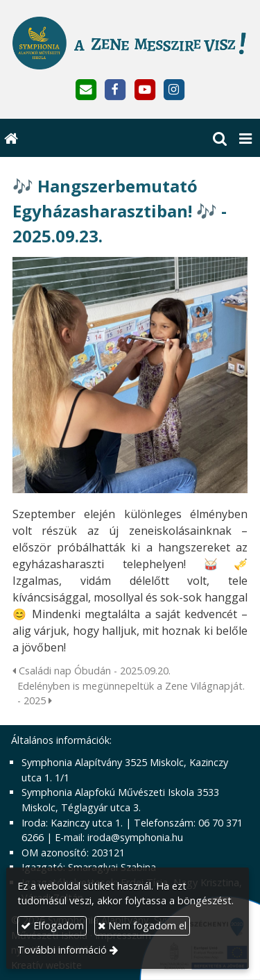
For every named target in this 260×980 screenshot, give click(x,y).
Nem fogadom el (142, 925)
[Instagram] (174, 90)
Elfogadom (52, 925)
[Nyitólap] (130, 43)
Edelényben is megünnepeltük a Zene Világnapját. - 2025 (131, 694)
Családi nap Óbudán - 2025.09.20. (92, 671)
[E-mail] (86, 90)
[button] (245, 138)
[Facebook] (115, 90)
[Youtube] (145, 90)
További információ (62, 950)
